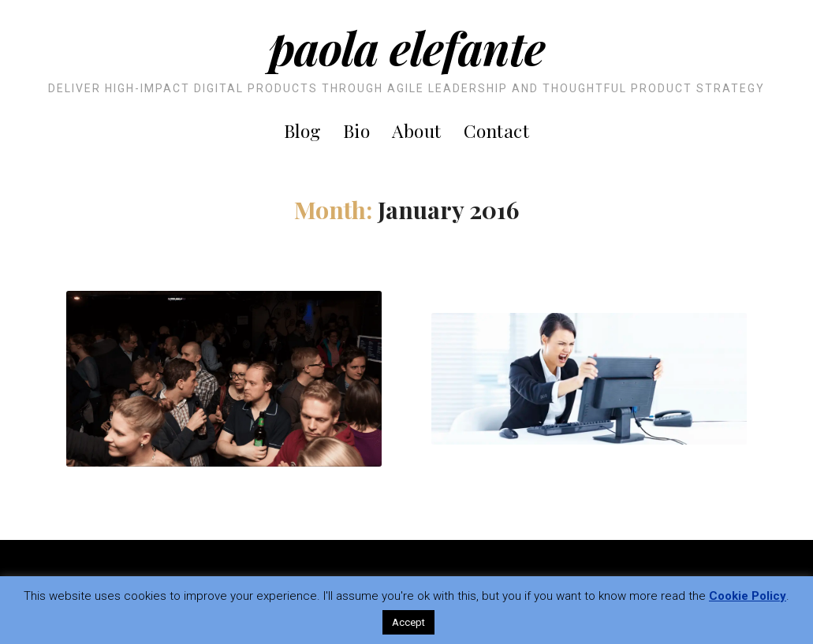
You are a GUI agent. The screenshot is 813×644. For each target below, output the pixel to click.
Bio (357, 130)
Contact (497, 130)
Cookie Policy (748, 596)
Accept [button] (408, 622)
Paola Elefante (407, 47)
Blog (302, 130)
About (417, 130)
